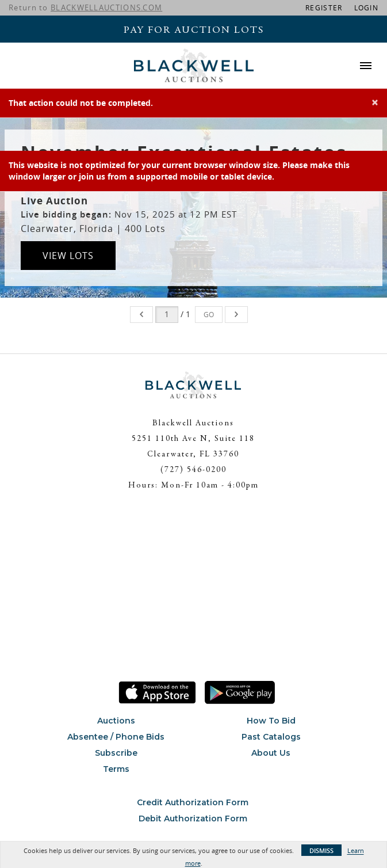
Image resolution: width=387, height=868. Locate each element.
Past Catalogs (271, 737)
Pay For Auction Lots (194, 31)
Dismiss (321, 850)
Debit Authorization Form (193, 818)
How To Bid (271, 721)
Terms (116, 769)
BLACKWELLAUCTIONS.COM (106, 7)
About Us (271, 753)
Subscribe (116, 753)
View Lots (68, 256)
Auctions (116, 721)
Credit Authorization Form (193, 802)
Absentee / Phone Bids (116, 737)
